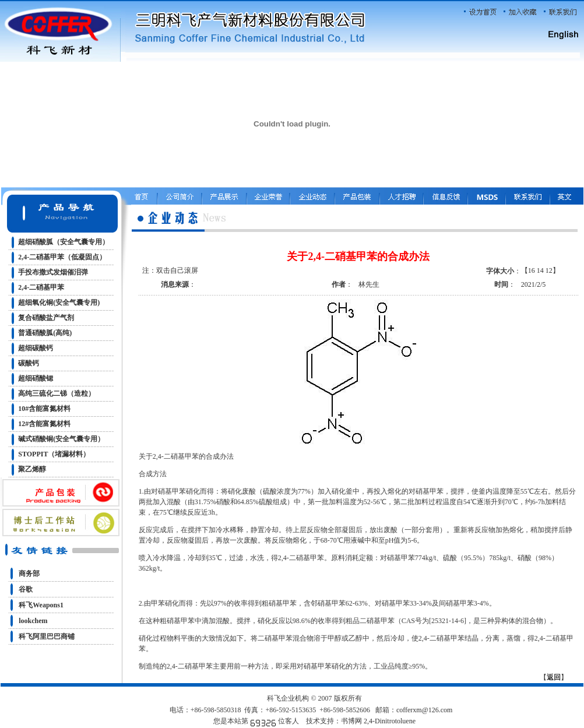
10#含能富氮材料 (44, 409)
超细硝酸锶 (36, 378)
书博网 (351, 721)
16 (532, 270)
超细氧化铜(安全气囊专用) (59, 303)
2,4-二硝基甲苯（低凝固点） (62, 257)
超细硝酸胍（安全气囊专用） (64, 242)
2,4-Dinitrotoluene (390, 721)
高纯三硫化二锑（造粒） (57, 393)
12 (549, 270)
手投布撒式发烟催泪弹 (53, 272)
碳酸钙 (29, 363)
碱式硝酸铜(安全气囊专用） (61, 439)
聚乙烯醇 (32, 469)
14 (540, 270)
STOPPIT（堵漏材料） (54, 454)
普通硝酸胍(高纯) (45, 333)
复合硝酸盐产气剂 (46, 318)
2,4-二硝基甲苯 (41, 287)
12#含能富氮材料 (44, 424)
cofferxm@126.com (424, 710)
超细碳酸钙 (36, 348)
